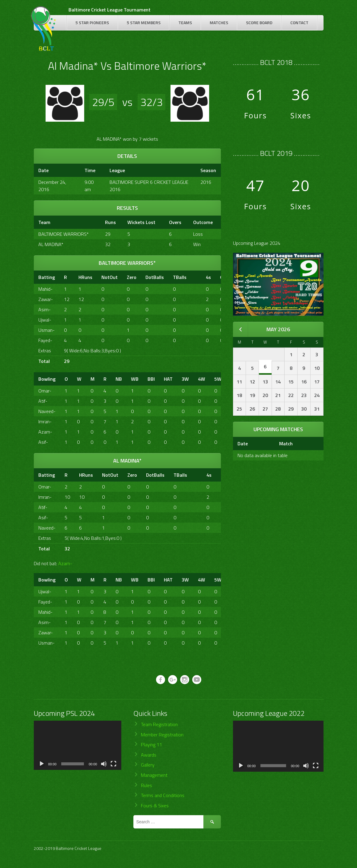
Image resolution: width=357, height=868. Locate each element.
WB (135, 379)
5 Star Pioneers (92, 22)
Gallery (148, 765)
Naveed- (47, 411)
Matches (219, 22)
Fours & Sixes (155, 806)
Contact (299, 22)
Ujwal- (45, 320)
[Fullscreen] (113, 764)
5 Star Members (144, 22)
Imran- (45, 421)
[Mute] (104, 764)
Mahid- (45, 289)
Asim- (45, 309)
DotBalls (155, 277)
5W (218, 379)
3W (185, 379)
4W (202, 379)
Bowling (47, 379)
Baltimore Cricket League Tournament (110, 10)
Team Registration (159, 724)
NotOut (110, 277)
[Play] (42, 764)
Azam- (45, 432)
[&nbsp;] (196, 277)
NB (119, 379)
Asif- (43, 442)
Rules (147, 785)
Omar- (45, 391)
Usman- (46, 330)
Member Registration (162, 735)
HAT (168, 379)
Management (154, 775)
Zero (132, 277)
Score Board (259, 22)
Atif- (43, 401)
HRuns (85, 277)
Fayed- (45, 340)
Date (243, 444)
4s (208, 277)
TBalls (180, 277)
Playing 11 (151, 745)
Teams (185, 22)
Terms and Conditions (163, 795)
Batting (47, 277)
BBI (151, 379)
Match (286, 444)
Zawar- (46, 299)
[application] (78, 745)
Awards (149, 755)
